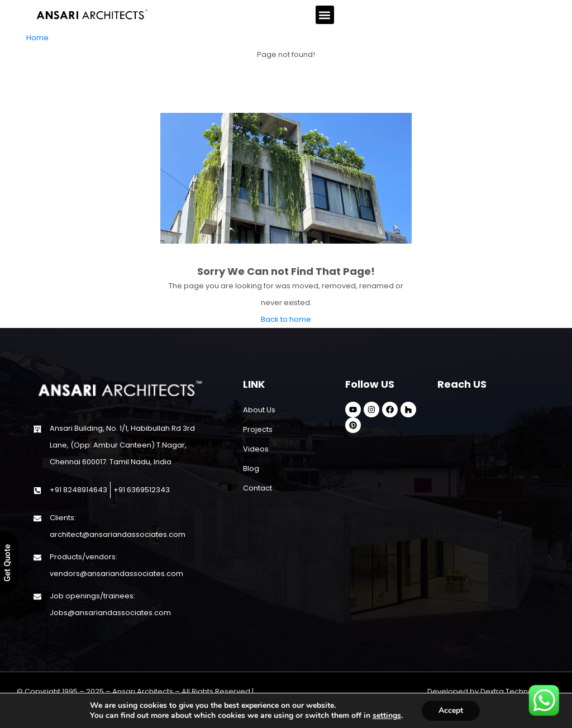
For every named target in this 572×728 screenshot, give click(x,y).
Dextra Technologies (518, 691)
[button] (325, 15)
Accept (451, 710)
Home (37, 38)
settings (387, 716)
